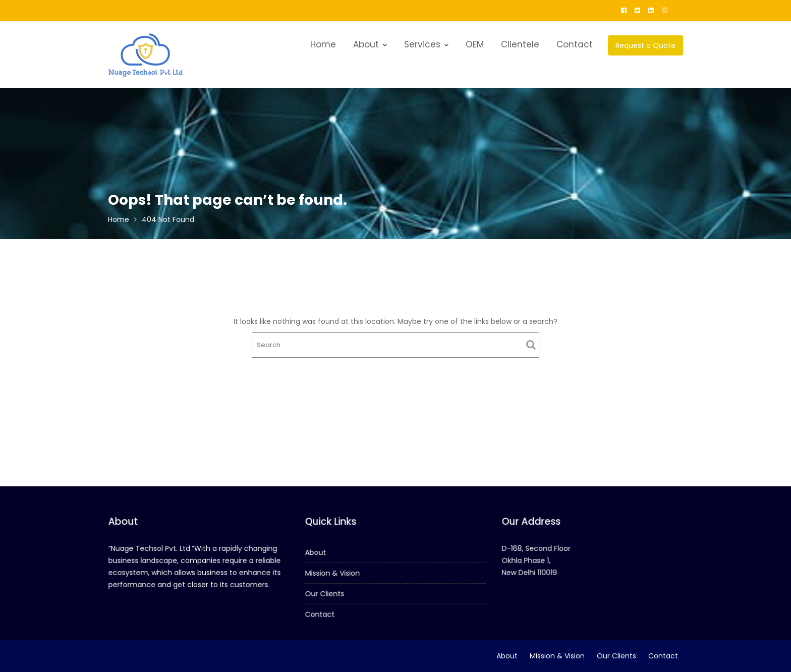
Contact (575, 44)
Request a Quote (645, 45)
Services (422, 44)
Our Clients (326, 593)
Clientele (520, 44)
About (366, 44)
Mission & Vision (333, 573)
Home (323, 44)
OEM (475, 44)
